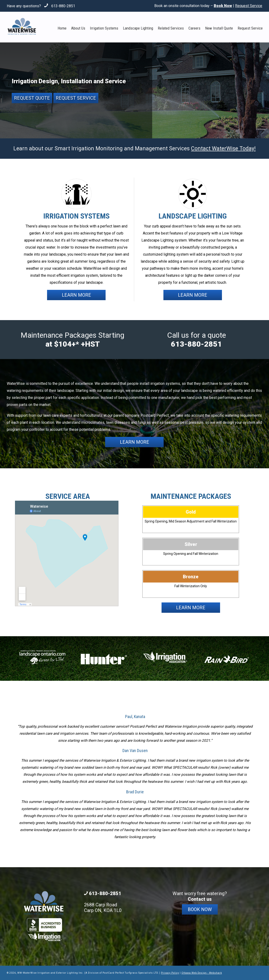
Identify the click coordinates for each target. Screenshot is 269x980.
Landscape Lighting (138, 28)
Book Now (200, 909)
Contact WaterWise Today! (223, 149)
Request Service (249, 6)
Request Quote (32, 98)
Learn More (76, 295)
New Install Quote (219, 28)
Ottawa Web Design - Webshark (202, 973)
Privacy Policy (170, 973)
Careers (194, 28)
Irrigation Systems (104, 28)
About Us (78, 28)
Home (62, 28)
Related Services (171, 28)
